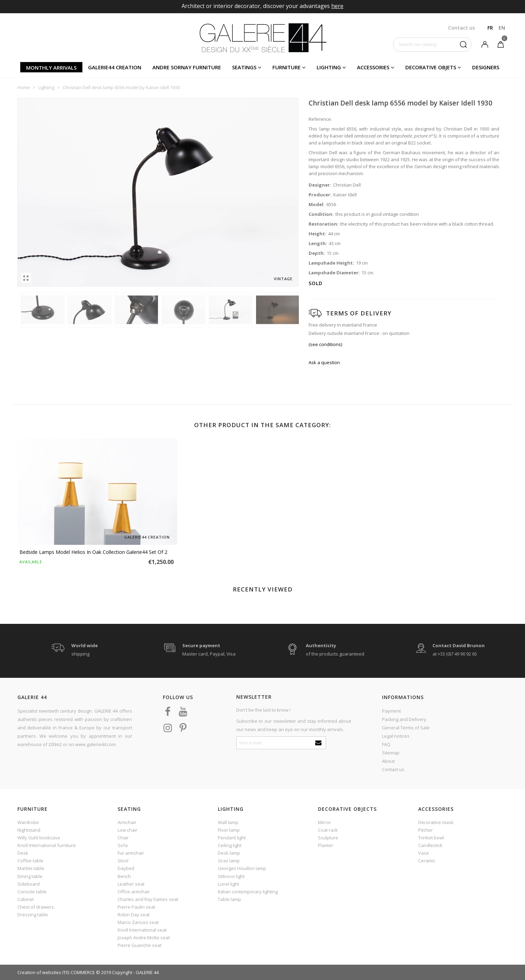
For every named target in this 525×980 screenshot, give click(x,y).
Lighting (329, 67)
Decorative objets (431, 67)
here (337, 6)
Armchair (127, 822)
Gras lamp (229, 861)
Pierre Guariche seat (140, 945)
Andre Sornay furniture (187, 67)
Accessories (373, 67)
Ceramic (427, 861)
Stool (123, 861)
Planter (326, 845)
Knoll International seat (142, 930)
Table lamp (229, 899)
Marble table (31, 868)
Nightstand (29, 830)
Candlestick (430, 845)
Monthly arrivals (51, 68)
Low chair (128, 830)
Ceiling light (230, 845)
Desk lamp (229, 853)
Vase (424, 853)
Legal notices (396, 736)
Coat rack (328, 830)
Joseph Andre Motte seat (144, 938)
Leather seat (131, 884)
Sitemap (391, 753)
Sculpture (328, 838)
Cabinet (26, 899)
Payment (391, 711)
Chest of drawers (36, 907)
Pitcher (425, 830)
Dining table (30, 876)
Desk (23, 853)
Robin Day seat (134, 915)
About (388, 761)
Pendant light (232, 838)
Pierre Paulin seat (136, 907)
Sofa (123, 845)
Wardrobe (28, 822)
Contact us (393, 769)
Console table (32, 892)
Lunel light (228, 884)
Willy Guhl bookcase (39, 838)
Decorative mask (436, 822)
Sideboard (29, 884)
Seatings (244, 67)
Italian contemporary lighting (248, 892)
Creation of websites (39, 972)
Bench (124, 876)
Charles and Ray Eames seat (148, 899)
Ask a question (324, 362)
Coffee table (30, 861)
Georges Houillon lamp (242, 868)
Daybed (126, 868)
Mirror (324, 822)
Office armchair (134, 892)
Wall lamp (228, 822)
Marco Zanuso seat (138, 922)
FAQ (386, 744)
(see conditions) (325, 344)
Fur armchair (131, 853)
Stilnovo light (231, 876)
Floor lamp (229, 830)
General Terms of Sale (406, 728)
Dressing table (33, 915)
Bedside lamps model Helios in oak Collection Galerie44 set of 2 (93, 552)
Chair (123, 838)
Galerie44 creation (115, 67)
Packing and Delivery (404, 719)
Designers (486, 67)
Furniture (287, 67)
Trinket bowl (431, 838)
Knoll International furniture (47, 845)
